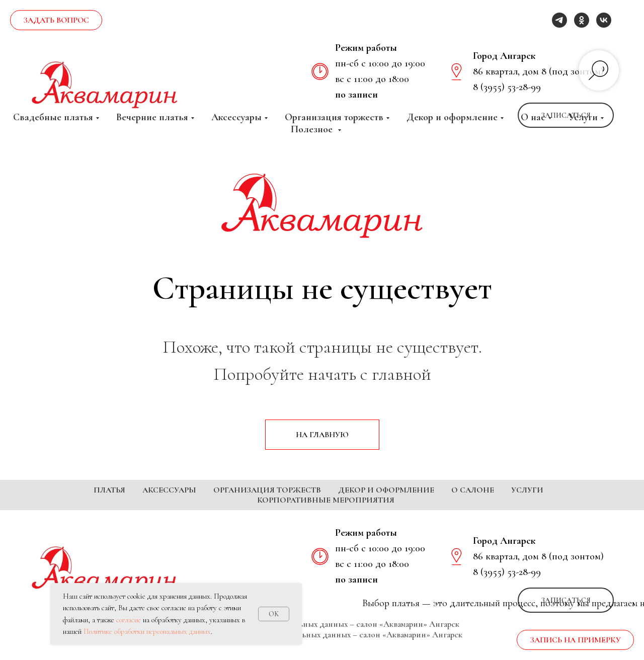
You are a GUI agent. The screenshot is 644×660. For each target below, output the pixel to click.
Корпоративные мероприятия (326, 500)
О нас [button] (533, 117)
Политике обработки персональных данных (147, 631)
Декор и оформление (386, 490)
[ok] (582, 20)
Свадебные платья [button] (53, 117)
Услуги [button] (583, 117)
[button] (56, 20)
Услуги (527, 490)
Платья (109, 490)
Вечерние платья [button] (152, 117)
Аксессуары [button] (236, 117)
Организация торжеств (267, 490)
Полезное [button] (313, 129)
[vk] (604, 20)
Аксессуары (169, 490)
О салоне (473, 490)
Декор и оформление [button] (452, 117)
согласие (129, 620)
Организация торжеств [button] (334, 117)
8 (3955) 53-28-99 (507, 87)
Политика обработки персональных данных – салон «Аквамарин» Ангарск (322, 639)
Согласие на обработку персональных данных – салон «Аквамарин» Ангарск (322, 650)
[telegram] (559, 20)
